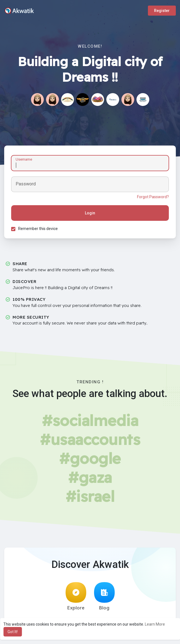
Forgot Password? (153, 197)
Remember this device (38, 229)
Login (90, 213)
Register (162, 11)
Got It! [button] (13, 632)
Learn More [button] (155, 624)
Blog (104, 596)
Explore (76, 596)
